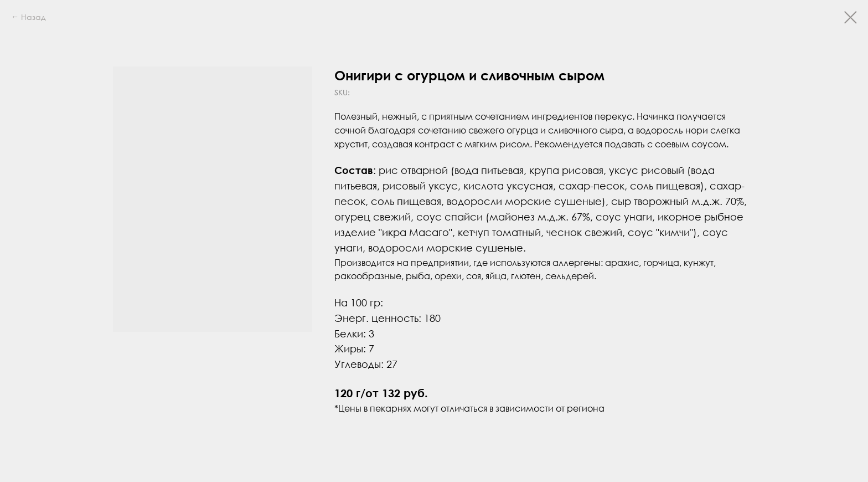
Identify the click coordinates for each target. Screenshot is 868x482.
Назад (33, 17)
